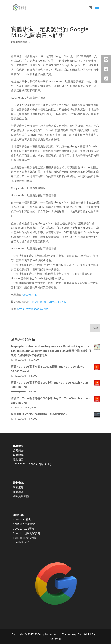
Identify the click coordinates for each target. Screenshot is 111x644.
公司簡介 (18, 451)
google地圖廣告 (21, 42)
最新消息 (18, 487)
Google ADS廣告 (24, 529)
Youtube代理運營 (24, 524)
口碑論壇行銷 (21, 542)
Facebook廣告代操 (25, 538)
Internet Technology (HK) (33, 464)
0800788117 (30, 295)
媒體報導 (18, 455)
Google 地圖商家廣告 (27, 533)
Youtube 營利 (22, 520)
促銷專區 (18, 492)
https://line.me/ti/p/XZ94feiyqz (47, 302)
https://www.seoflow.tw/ (32, 309)
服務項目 (18, 460)
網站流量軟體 (21, 496)
